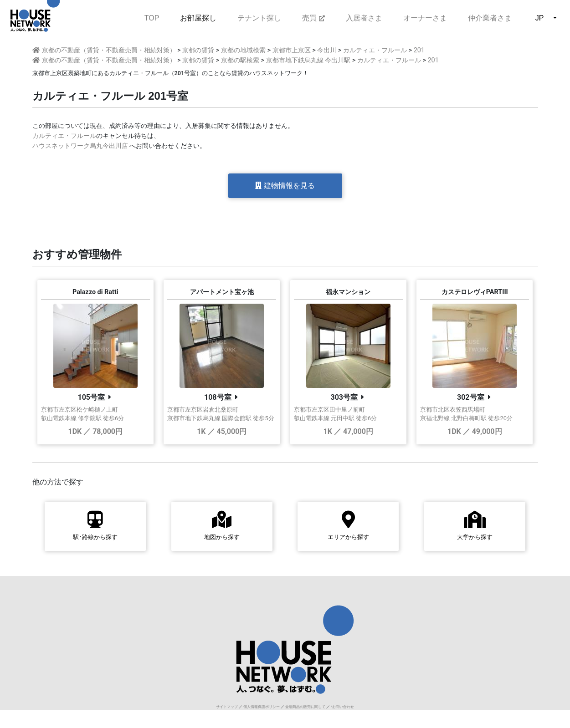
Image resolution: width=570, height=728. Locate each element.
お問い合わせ (343, 707)
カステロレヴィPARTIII (475, 292)
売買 (313, 18)
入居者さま (364, 18)
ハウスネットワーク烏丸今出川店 (80, 146)
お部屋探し (198, 18)
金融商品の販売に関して (305, 707)
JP (540, 18)
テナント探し (259, 18)
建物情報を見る (285, 186)
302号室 (471, 397)
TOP (152, 17)
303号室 (344, 397)
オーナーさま (425, 18)
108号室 (218, 397)
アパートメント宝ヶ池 (222, 292)
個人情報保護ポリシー (262, 707)
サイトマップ (227, 707)
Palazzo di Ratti (95, 292)
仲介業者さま (490, 18)
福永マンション (348, 292)
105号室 (91, 397)
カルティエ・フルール (64, 136)
